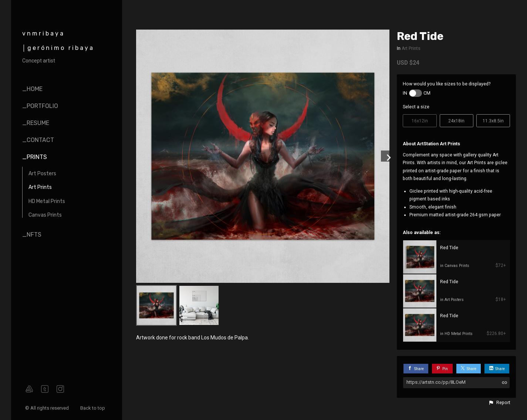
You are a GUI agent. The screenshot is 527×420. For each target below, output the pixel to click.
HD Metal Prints (47, 201)
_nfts (32, 235)
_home (32, 89)
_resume (36, 123)
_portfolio (40, 106)
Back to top (93, 408)
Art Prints (40, 187)
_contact (38, 140)
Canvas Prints (45, 215)
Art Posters (42, 174)
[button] (499, 403)
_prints (35, 157)
